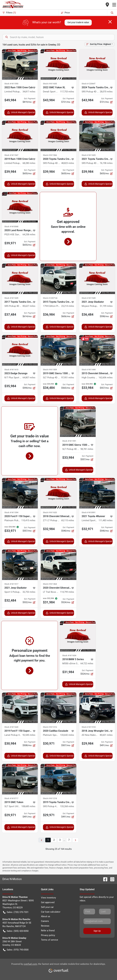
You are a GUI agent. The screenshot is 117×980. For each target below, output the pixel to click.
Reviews (45, 926)
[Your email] (97, 921)
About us (46, 916)
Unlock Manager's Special (21, 112)
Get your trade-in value (78, 22)
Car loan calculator (51, 912)
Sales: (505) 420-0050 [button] (16, 931)
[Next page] (75, 840)
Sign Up (97, 931)
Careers (45, 921)
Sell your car (47, 907)
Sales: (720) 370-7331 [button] (16, 912)
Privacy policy (48, 935)
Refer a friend (48, 931)
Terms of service (50, 940)
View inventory (48, 898)
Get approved (48, 902)
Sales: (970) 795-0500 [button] (16, 950)
